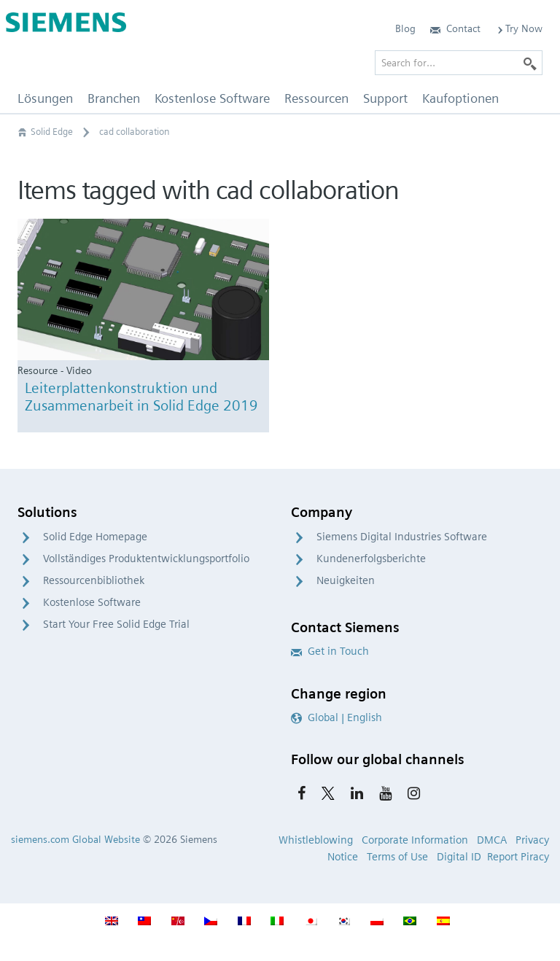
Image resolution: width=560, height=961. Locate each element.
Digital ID (459, 857)
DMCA (492, 840)
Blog (405, 28)
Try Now (519, 28)
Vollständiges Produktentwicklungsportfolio (146, 559)
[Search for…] (459, 63)
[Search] (530, 63)
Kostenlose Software (92, 602)
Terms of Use (397, 857)
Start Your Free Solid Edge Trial (116, 624)
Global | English (337, 717)
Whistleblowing (316, 840)
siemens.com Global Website (75, 839)
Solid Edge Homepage (95, 537)
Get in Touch (330, 651)
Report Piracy (518, 857)
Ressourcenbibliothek (94, 580)
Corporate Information (415, 840)
